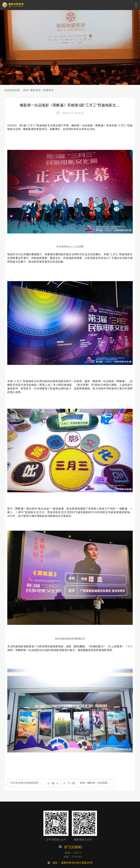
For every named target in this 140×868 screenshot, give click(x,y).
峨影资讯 (35, 90)
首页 (26, 90)
